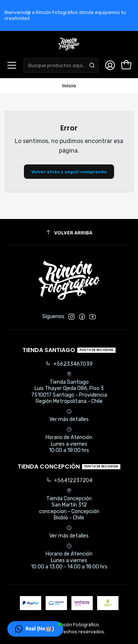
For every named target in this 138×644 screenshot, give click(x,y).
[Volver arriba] (69, 233)
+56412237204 (69, 481)
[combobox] (61, 65)
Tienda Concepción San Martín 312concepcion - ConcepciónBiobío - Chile (69, 505)
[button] (35, 629)
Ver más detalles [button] (69, 416)
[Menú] (12, 65)
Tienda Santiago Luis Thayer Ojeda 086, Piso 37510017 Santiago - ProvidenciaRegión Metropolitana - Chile (69, 388)
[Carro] (126, 65)
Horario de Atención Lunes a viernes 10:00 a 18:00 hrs (69, 440)
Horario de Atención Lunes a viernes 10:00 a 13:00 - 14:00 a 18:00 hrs (69, 557)
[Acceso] (110, 65)
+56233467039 (69, 364)
